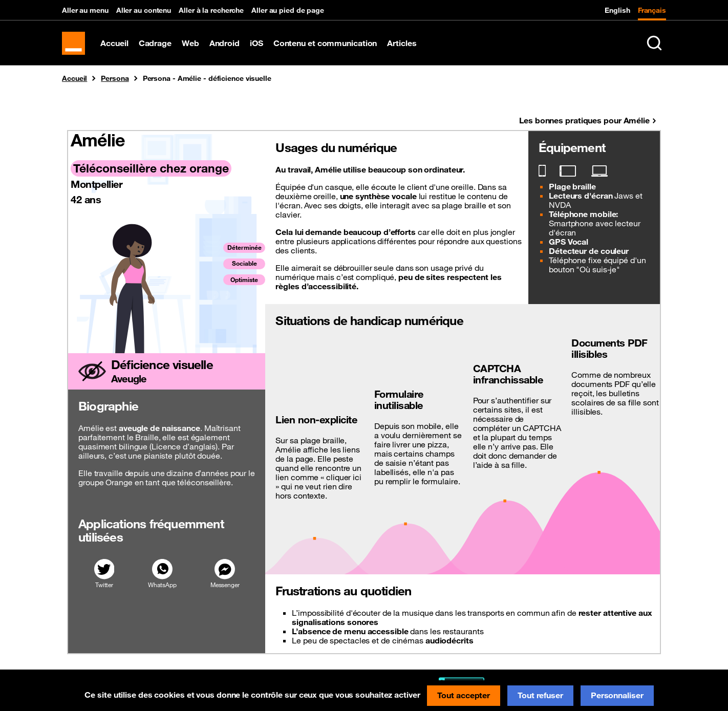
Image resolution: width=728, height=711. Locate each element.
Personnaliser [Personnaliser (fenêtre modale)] (617, 695)
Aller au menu (85, 10)
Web (193, 46)
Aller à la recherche (211, 10)
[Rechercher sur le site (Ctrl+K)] (654, 46)
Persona (115, 84)
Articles (404, 46)
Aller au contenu (144, 10)
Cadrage (157, 46)
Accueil (117, 46)
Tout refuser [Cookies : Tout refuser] (540, 695)
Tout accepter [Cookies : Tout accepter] (464, 695)
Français (652, 10)
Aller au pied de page (288, 10)
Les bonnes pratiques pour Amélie (584, 126)
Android (227, 46)
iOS (259, 46)
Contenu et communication (327, 46)
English (617, 10)
